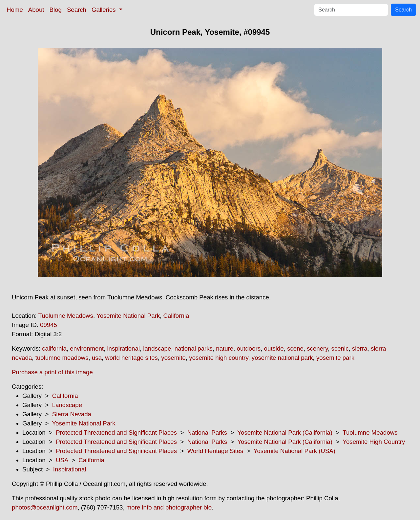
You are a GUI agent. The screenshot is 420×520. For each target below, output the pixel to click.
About (36, 10)
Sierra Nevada (72, 414)
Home (15, 10)
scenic (340, 348)
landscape (157, 348)
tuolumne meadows (62, 358)
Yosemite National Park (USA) (294, 451)
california (54, 348)
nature (225, 348)
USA (62, 460)
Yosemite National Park (128, 316)
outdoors (249, 348)
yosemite (173, 358)
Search (77, 10)
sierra (360, 348)
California (176, 316)
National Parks (207, 433)
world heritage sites (131, 358)
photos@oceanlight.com (45, 507)
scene (295, 348)
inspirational (123, 348)
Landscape (67, 405)
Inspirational (70, 469)
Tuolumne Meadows (66, 316)
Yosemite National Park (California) (285, 433)
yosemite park (335, 358)
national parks (194, 348)
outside (274, 348)
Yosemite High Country (374, 442)
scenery (317, 348)
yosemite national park (282, 358)
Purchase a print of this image (52, 372)
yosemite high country (219, 358)
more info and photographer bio (169, 507)
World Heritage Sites (215, 451)
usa (97, 358)
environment (87, 348)
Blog (56, 10)
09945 (49, 325)
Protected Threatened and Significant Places (116, 433)
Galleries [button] (105, 10)
